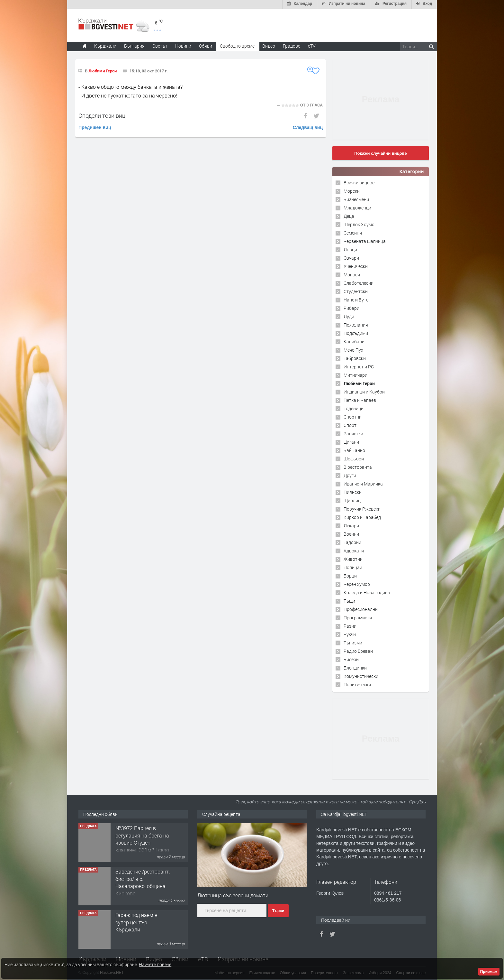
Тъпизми (353, 642)
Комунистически (361, 675)
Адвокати (354, 550)
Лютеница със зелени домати (233, 895)
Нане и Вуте (356, 299)
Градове (292, 45)
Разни (350, 625)
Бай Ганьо (354, 450)
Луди (349, 316)
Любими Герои (103, 70)
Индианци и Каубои (364, 391)
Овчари (351, 257)
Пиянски (353, 491)
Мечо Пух (353, 349)
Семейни (353, 232)
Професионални (361, 609)
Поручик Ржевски (362, 508)
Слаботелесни (359, 282)
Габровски (355, 358)
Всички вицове (359, 182)
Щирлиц (352, 500)
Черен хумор (357, 583)
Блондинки (355, 667)
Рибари (351, 307)
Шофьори (354, 458)
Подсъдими (356, 333)
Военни (351, 533)
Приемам (489, 972)
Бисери (351, 659)
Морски (352, 190)
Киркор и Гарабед (362, 517)
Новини (183, 45)
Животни (353, 558)
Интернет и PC (359, 366)
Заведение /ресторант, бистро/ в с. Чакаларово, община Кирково (143, 882)
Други (350, 475)
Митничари (355, 374)
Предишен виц (95, 127)
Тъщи (349, 600)
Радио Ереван (358, 650)
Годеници (354, 408)
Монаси (352, 274)
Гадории (352, 542)
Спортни (353, 416)
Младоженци (357, 207)
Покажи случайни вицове (381, 153)
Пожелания (356, 324)
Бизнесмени (356, 199)
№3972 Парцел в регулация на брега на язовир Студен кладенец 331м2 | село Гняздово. (142, 842)
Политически (357, 684)
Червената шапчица (365, 240)
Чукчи (350, 634)
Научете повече (155, 964)
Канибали (354, 341)
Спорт (350, 425)
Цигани (351, 441)
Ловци (350, 249)
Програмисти (358, 617)
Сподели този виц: (103, 115)
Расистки (353, 433)
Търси (278, 911)
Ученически (356, 266)
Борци (350, 575)
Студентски (356, 291)
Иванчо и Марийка (363, 483)
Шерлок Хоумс (359, 224)
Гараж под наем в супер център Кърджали (136, 922)
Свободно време (237, 45)
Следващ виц (308, 127)
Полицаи (353, 567)
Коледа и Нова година (367, 592)
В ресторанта (358, 466)
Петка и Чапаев (360, 399)
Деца (349, 215)
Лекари (351, 525)
